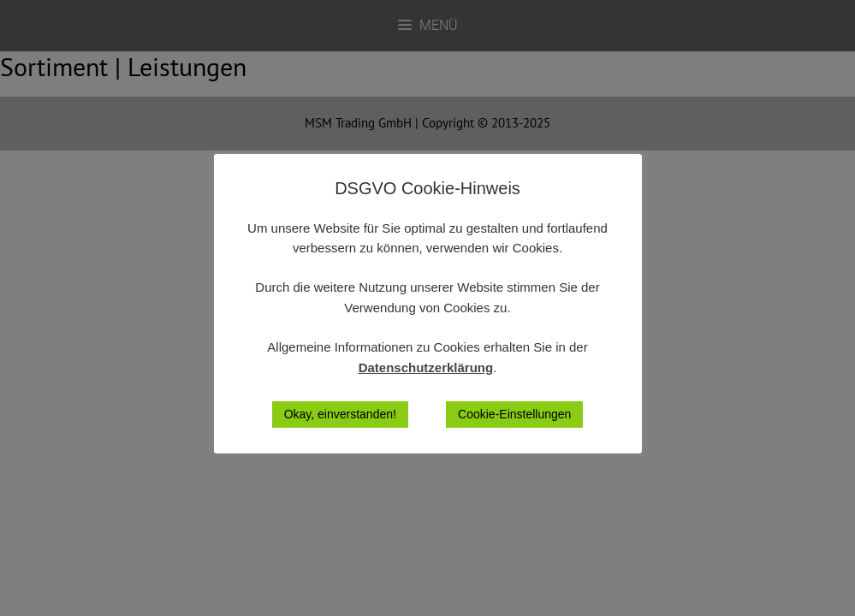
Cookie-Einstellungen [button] (514, 414)
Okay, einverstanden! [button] (340, 414)
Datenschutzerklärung (426, 367)
